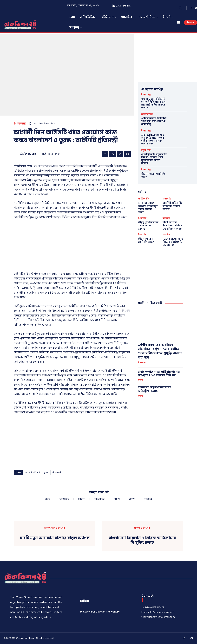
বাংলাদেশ (56, 472)
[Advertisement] (72, 247)
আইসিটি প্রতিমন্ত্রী (33, 472)
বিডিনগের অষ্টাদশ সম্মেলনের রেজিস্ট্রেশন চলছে (154, 389)
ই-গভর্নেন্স (20, 124)
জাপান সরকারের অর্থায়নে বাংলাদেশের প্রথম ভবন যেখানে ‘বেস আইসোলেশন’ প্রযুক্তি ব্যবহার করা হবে (160, 351)
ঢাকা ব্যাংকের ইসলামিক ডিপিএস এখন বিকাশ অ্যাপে (173, 226)
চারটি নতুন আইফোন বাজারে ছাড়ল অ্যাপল (55, 538)
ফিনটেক (166, 218)
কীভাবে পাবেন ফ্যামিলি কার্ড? (153, 175)
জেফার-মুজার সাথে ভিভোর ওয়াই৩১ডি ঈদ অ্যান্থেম (173, 242)
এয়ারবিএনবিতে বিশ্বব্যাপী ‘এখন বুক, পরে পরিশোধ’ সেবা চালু (154, 121)
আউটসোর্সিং (144, 199)
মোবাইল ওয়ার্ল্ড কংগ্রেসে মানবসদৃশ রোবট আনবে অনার (148, 208)
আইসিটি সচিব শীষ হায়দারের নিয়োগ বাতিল (173, 206)
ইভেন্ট (140, 380)
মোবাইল (166, 235)
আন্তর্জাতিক (147, 114)
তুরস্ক (46, 472)
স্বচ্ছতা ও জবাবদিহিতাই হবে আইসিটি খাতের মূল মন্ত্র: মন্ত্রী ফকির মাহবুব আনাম (153, 103)
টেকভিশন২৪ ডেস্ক (28, 154)
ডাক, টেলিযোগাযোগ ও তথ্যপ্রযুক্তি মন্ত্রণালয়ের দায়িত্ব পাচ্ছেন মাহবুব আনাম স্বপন (153, 139)
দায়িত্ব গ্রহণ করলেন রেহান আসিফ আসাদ (148, 226)
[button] (180, 8)
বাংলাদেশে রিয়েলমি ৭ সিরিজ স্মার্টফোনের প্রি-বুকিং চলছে (142, 540)
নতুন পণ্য (146, 150)
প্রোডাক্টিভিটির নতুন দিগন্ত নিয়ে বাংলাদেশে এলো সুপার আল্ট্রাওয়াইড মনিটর (154, 159)
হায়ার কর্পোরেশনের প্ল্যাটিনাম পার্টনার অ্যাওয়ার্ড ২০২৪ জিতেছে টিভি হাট (159, 374)
